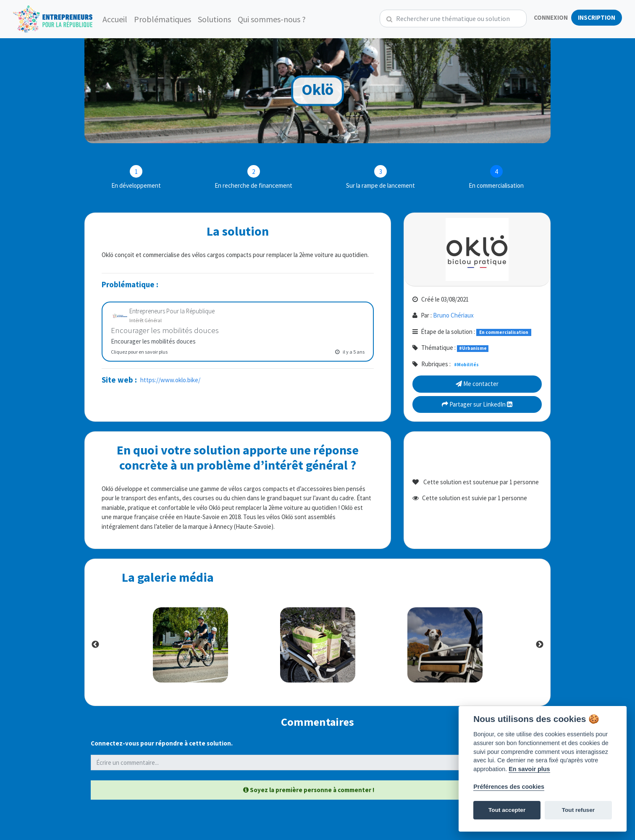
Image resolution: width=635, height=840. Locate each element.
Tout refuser (578, 810)
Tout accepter (507, 810)
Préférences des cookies (509, 787)
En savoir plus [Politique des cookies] (529, 769)
